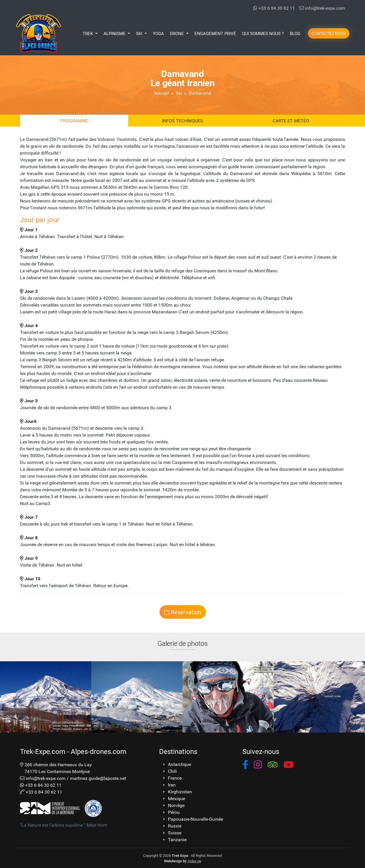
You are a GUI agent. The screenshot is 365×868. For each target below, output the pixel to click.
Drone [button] (178, 33)
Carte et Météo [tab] (291, 120)
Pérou (174, 812)
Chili (172, 771)
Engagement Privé (215, 33)
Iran (172, 785)
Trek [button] (88, 33)
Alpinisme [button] (115, 33)
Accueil (162, 93)
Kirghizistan (180, 792)
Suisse (175, 833)
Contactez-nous (329, 33)
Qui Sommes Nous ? (263, 33)
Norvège (176, 805)
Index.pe (194, 861)
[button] (245, 765)
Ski (179, 93)
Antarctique (180, 764)
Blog (295, 33)
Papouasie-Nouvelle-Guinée (195, 819)
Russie (175, 826)
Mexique (177, 798)
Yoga (158, 33)
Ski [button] (140, 33)
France (175, 778)
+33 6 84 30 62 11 (274, 8)
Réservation (183, 612)
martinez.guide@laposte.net (98, 778)
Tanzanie (177, 839)
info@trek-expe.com (322, 8)
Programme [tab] (74, 120)
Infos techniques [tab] (182, 120)
